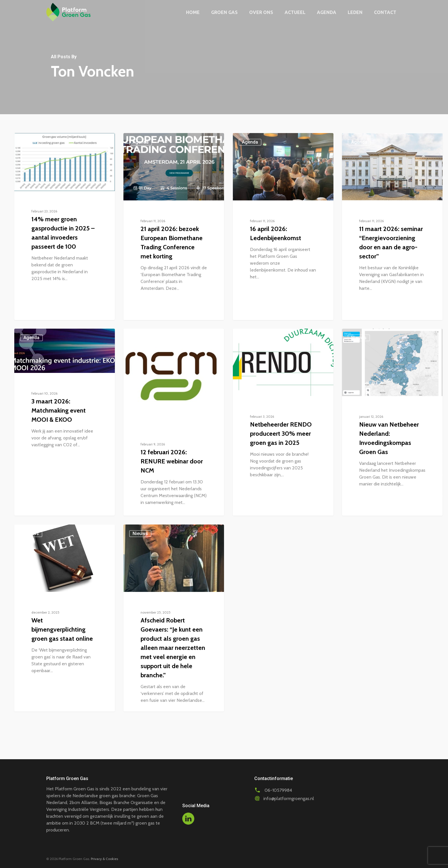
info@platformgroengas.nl (289, 798)
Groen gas (224, 12)
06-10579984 (278, 790)
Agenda (327, 12)
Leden (355, 12)
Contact (385, 12)
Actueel (295, 12)
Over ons (261, 12)
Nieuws (31, 142)
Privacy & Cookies (104, 859)
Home (193, 12)
